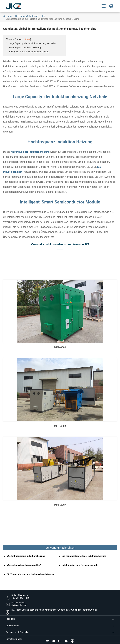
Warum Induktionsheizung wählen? (24, 565)
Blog (43, 16)
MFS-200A (60, 505)
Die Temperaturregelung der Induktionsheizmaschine (32, 574)
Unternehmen (12, 626)
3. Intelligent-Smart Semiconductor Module (28, 52)
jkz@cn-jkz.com (19, 605)
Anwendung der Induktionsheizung (30, 152)
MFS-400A (60, 426)
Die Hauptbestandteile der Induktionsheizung (84, 556)
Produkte (10, 619)
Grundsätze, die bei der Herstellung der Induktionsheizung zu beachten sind (43, 19)
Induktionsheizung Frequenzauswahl (80, 565)
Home (10, 16)
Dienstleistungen (14, 639)
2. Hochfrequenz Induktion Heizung (24, 48)
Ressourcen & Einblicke (27, 16)
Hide (27, 39)
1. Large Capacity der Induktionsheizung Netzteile (31, 43)
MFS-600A (60, 347)
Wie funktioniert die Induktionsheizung (26, 556)
